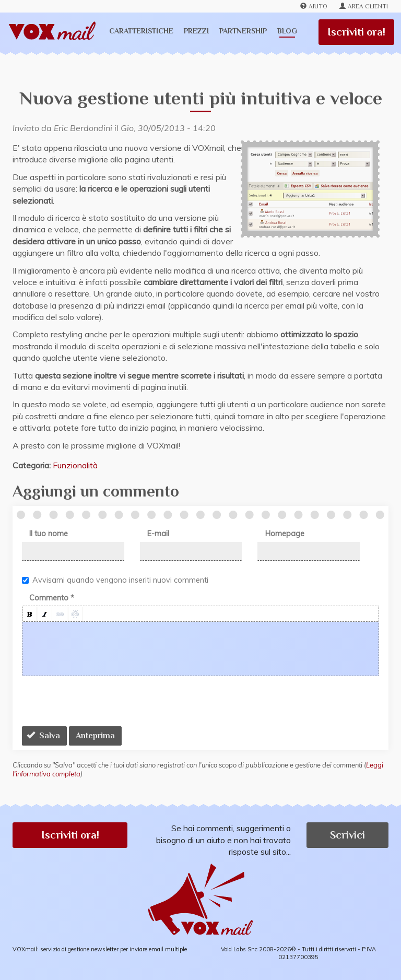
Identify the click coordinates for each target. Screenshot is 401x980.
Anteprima (95, 736)
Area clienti (364, 6)
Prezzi (196, 31)
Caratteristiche (141, 31)
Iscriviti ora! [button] (70, 835)
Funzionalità (75, 465)
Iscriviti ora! (356, 32)
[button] (30, 614)
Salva (43, 736)
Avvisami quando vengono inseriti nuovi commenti (115, 580)
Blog (287, 31)
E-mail (158, 534)
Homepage (285, 534)
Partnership (243, 31)
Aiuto (314, 6)
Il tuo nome (49, 534)
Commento (52, 598)
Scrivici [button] (347, 835)
